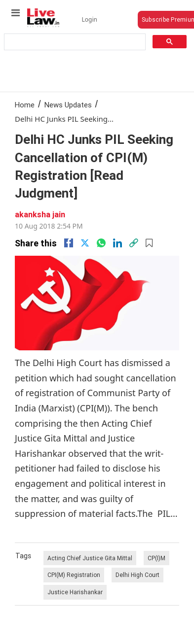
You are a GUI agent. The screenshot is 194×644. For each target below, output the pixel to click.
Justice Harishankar (75, 592)
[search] (74, 42)
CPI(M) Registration (74, 575)
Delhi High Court (137, 575)
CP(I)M (156, 558)
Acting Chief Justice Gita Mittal (90, 558)
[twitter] (85, 243)
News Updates (68, 105)
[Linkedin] (117, 243)
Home (25, 105)
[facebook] (69, 243)
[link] (134, 243)
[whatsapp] (101, 243)
